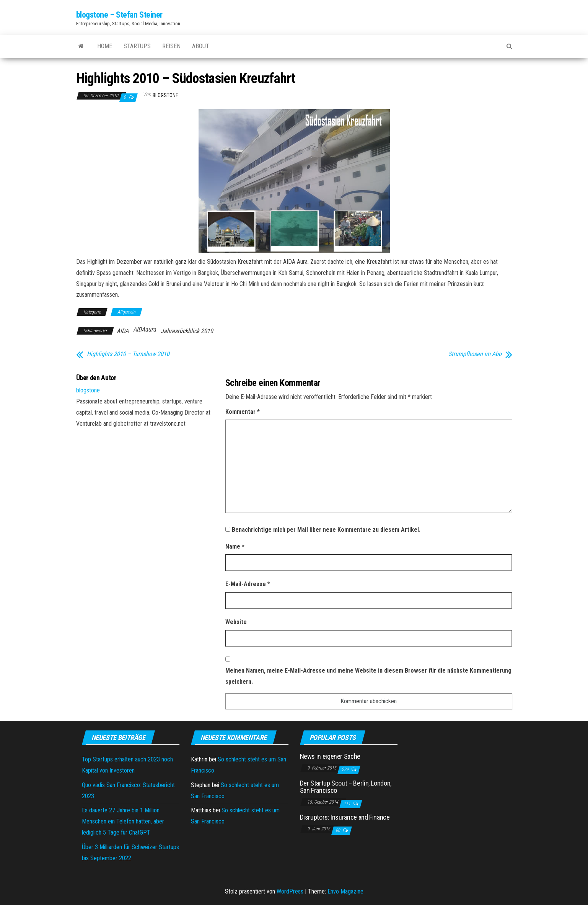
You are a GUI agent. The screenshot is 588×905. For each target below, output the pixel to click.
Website (236, 622)
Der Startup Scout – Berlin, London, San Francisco (346, 787)
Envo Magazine (345, 891)
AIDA (123, 331)
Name (235, 546)
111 (348, 804)
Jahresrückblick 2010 (187, 331)
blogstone (165, 95)
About (201, 46)
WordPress (290, 891)
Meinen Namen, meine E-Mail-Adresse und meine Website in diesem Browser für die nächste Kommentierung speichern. (368, 676)
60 (338, 830)
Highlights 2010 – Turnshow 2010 (128, 354)
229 (346, 769)
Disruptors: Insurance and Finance (345, 817)
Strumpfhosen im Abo (475, 354)
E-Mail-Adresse (248, 584)
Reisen (171, 46)
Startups (137, 46)
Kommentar (243, 412)
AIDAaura (145, 329)
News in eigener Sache (330, 756)
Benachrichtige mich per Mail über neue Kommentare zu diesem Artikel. (326, 530)
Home (105, 46)
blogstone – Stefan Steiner (120, 15)
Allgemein (126, 312)
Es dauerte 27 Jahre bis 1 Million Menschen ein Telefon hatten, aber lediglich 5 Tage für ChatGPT (123, 821)
